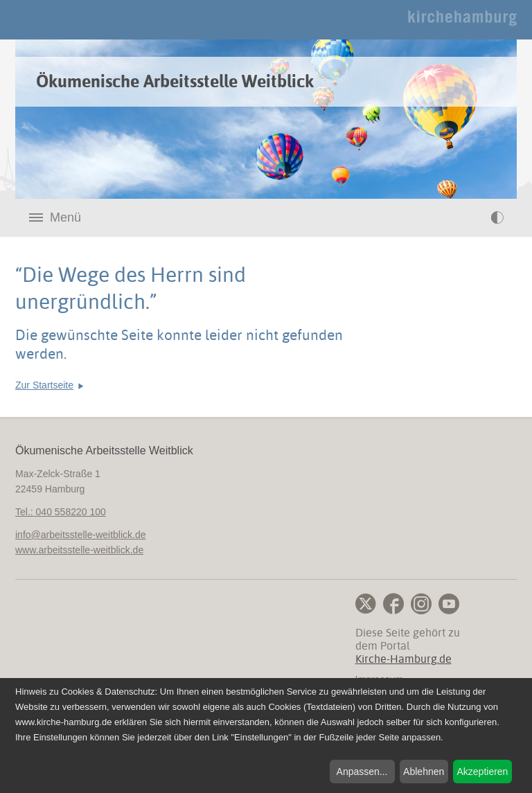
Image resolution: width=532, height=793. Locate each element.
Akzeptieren (482, 772)
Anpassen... (362, 772)
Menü (65, 217)
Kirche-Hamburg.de (404, 659)
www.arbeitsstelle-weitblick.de (79, 550)
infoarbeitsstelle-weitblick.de (81, 535)
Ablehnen (424, 772)
